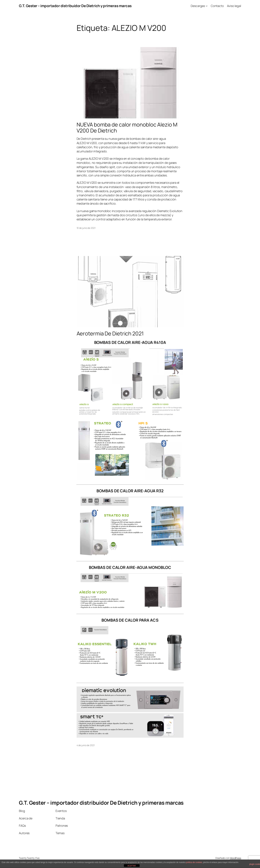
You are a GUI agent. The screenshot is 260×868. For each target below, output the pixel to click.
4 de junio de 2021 (86, 745)
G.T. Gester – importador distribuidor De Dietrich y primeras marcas (75, 6)
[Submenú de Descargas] (207, 6)
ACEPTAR (132, 866)
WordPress (236, 858)
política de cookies (194, 862)
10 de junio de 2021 (86, 228)
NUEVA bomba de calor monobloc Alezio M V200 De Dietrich (127, 128)
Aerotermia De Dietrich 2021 (110, 333)
